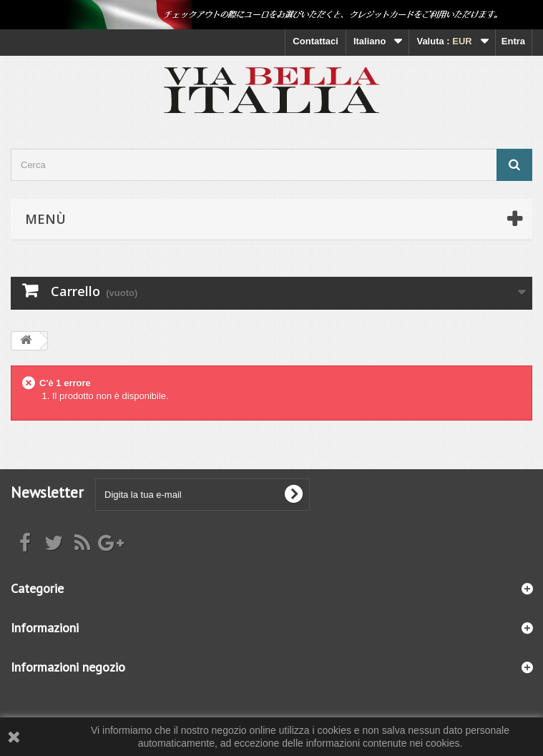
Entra (513, 41)
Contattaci (315, 41)
